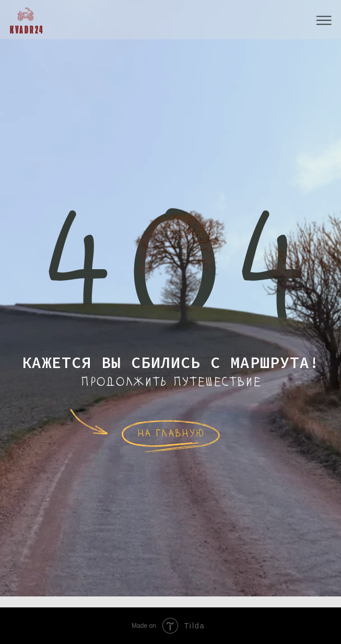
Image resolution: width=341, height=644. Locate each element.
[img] (26, 14)
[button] (324, 21)
